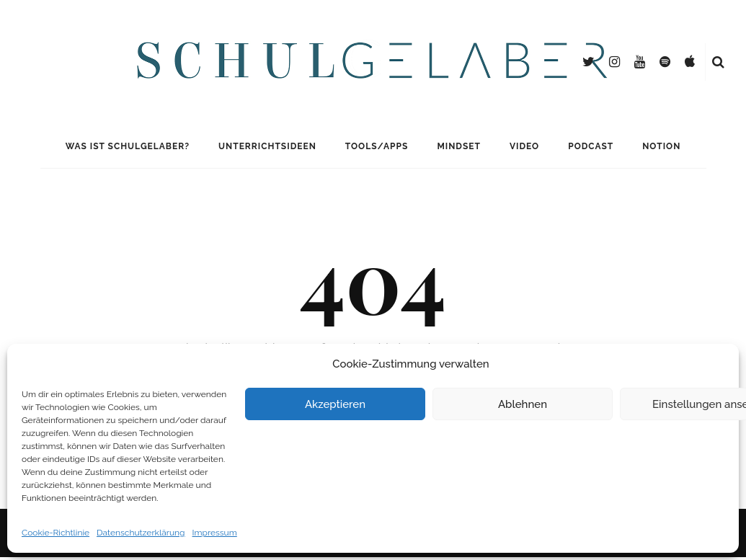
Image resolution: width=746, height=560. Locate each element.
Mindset (459, 146)
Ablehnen (523, 404)
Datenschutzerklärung (141, 533)
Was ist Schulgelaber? (128, 146)
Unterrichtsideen (267, 146)
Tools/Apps (377, 146)
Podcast (591, 146)
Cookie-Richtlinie (55, 533)
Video (524, 146)
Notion (661, 146)
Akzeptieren (335, 404)
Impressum (215, 533)
